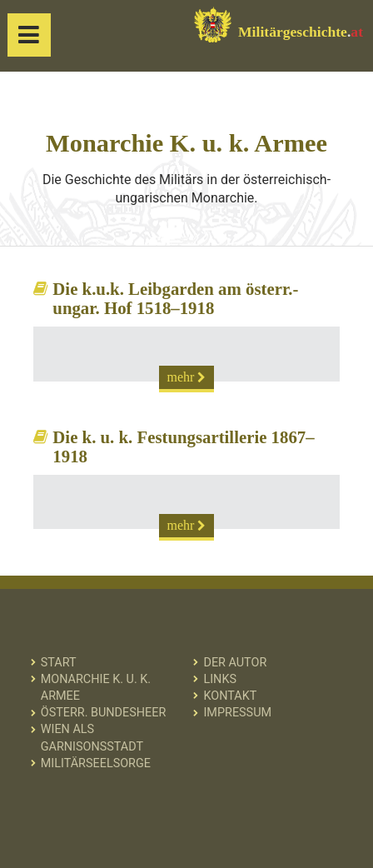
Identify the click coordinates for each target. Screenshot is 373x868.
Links (220, 679)
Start (59, 663)
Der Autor (235, 663)
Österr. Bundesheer (104, 713)
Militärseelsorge (96, 763)
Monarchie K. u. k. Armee (96, 688)
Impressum (237, 713)
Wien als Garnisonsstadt (92, 738)
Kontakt (230, 696)
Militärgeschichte (279, 25)
